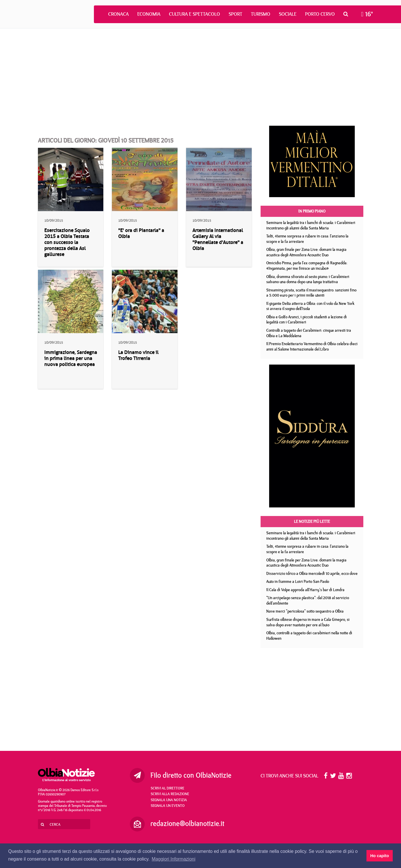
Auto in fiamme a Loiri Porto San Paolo (298, 581)
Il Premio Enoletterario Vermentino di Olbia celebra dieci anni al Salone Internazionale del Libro (312, 346)
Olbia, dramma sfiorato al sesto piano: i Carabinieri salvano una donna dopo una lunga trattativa (308, 279)
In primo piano (312, 211)
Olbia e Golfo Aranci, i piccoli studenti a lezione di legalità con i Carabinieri (307, 320)
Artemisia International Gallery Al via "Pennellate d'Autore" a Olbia (218, 239)
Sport (235, 14)
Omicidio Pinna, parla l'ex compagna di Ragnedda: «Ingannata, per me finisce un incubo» (307, 266)
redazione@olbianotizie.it (187, 823)
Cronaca (118, 14)
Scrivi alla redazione (170, 794)
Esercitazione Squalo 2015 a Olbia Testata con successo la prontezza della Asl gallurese (67, 242)
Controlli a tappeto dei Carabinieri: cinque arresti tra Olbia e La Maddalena (309, 333)
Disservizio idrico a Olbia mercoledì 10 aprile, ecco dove (312, 573)
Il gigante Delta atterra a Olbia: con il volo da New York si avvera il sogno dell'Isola (310, 306)
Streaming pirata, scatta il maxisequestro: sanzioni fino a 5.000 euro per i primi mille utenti (311, 293)
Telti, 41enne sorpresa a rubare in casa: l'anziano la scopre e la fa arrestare (307, 239)
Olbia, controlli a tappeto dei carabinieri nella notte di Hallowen (309, 636)
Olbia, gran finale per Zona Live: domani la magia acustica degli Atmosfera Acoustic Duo (306, 252)
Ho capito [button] (380, 856)
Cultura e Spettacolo (195, 14)
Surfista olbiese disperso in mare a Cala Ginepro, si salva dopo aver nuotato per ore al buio (308, 622)
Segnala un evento (168, 805)
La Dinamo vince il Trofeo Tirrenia (138, 355)
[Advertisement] (201, 77)
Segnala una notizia (169, 800)
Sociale (288, 14)
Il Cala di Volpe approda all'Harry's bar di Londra (305, 590)
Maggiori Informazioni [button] (174, 859)
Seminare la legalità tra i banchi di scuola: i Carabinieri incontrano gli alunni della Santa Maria (311, 225)
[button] (347, 14)
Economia (149, 14)
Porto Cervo (320, 14)
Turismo (261, 14)
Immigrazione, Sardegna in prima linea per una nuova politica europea (71, 358)
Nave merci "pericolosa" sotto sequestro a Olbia (305, 611)
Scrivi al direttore (168, 788)
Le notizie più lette (312, 521)
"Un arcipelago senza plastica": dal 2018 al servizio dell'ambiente (308, 600)
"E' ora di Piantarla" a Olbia (141, 233)
